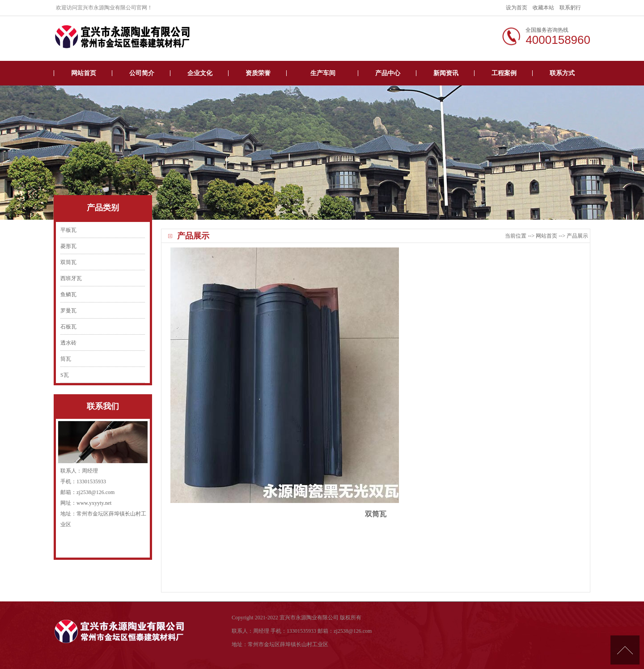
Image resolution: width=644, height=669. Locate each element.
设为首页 (517, 8)
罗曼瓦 (68, 311)
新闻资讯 (446, 73)
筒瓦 (66, 359)
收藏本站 (543, 8)
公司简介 (142, 73)
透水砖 (68, 343)
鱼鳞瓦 (68, 294)
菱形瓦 (68, 246)
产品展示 (577, 236)
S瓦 (65, 375)
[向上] (625, 650)
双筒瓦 (68, 262)
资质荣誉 (258, 73)
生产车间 (323, 73)
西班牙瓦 (71, 278)
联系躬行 (570, 8)
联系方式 (562, 73)
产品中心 (388, 73)
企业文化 (200, 73)
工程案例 (504, 73)
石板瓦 (68, 327)
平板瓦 (68, 230)
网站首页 (84, 73)
